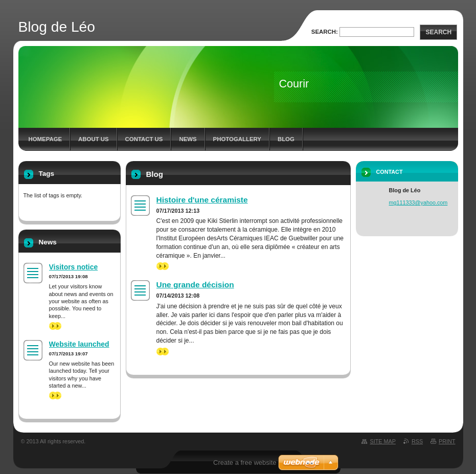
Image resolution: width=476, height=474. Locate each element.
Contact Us (144, 139)
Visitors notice (74, 267)
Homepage (46, 139)
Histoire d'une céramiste (202, 200)
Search (438, 32)
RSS (417, 441)
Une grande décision (195, 285)
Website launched (79, 344)
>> (163, 266)
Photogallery (237, 139)
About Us (93, 139)
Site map (382, 441)
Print (447, 441)
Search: (325, 32)
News (188, 139)
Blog (286, 139)
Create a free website (245, 462)
